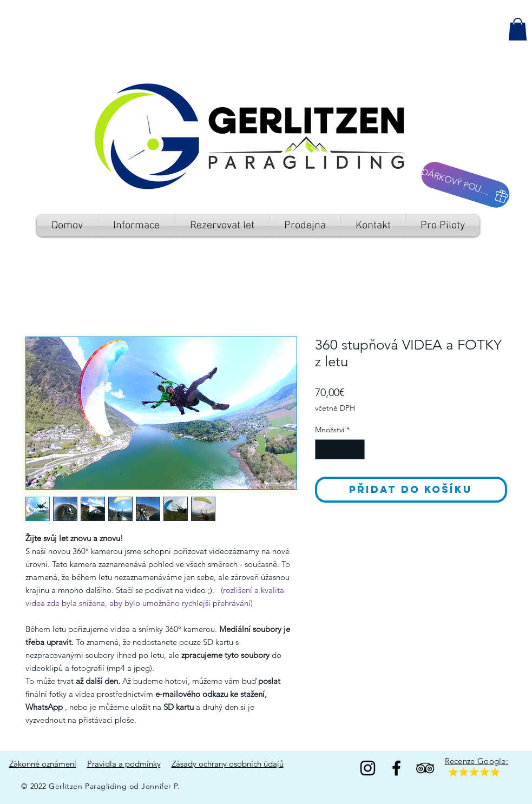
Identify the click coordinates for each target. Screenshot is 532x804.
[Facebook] (396, 768)
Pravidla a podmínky (124, 764)
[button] (518, 29)
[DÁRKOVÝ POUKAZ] (465, 185)
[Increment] (356, 449)
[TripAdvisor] (425, 768)
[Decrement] (323, 449)
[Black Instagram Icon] (368, 768)
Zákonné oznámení (43, 764)
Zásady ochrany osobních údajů (228, 764)
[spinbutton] (340, 449)
